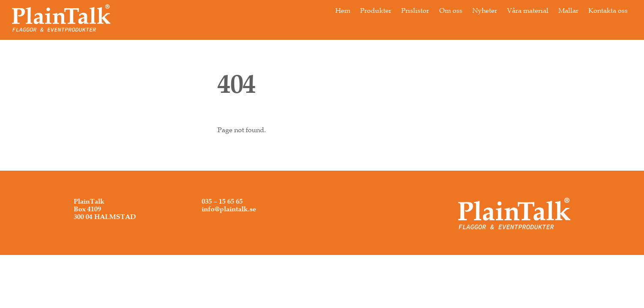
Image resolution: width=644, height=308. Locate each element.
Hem (343, 10)
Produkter (376, 10)
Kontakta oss (608, 10)
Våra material (528, 10)
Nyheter (485, 10)
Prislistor (415, 10)
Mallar (568, 10)
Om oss (451, 10)
